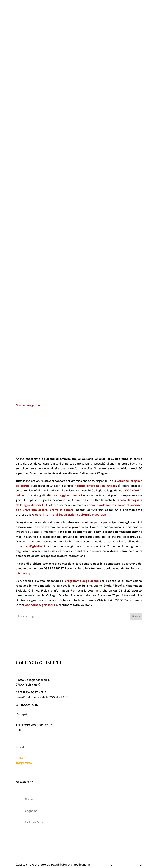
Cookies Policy (26, 772)
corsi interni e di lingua (51, 515)
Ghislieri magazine (28, 405)
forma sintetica (88, 486)
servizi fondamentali (101, 505)
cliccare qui (24, 573)
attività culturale (80, 515)
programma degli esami (82, 581)
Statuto (21, 758)
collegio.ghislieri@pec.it (37, 730)
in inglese (109, 486)
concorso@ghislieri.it (31, 546)
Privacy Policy (25, 768)
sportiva (100, 515)
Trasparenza (24, 763)
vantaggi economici (68, 495)
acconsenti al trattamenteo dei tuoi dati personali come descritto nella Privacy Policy (79, 838)
